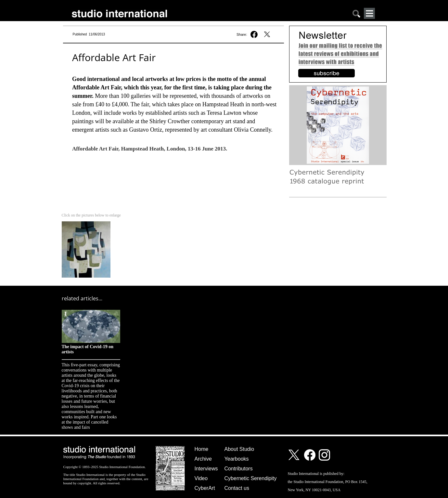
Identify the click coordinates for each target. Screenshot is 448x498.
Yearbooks (237, 459)
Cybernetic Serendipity (251, 478)
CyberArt (205, 488)
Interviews (206, 469)
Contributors (239, 469)
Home (202, 449)
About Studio (239, 449)
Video (201, 478)
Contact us (237, 488)
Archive (203, 459)
